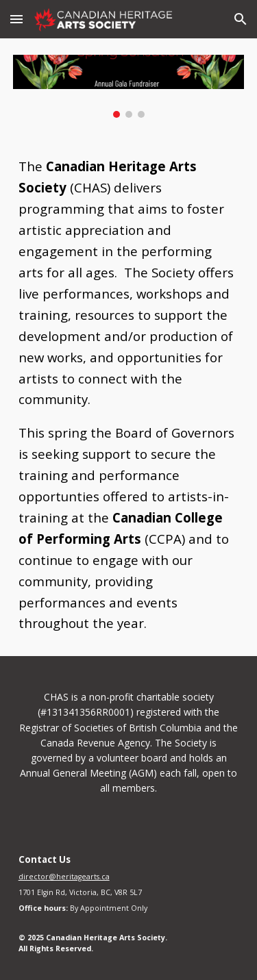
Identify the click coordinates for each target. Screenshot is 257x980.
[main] (129, 395)
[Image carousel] (129, 86)
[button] (16, 19)
